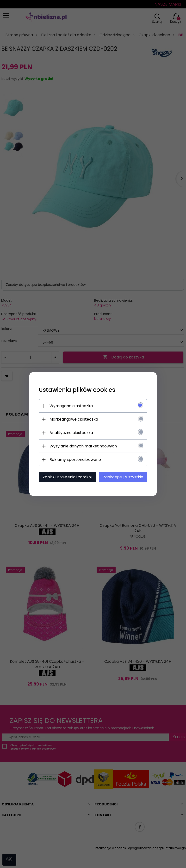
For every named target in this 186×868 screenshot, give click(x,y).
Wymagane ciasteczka (70, 406)
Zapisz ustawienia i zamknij (67, 477)
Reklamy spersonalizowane (74, 460)
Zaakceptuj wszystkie (124, 477)
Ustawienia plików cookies (76, 390)
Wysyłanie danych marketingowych (82, 446)
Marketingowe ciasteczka (73, 419)
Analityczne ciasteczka (70, 433)
